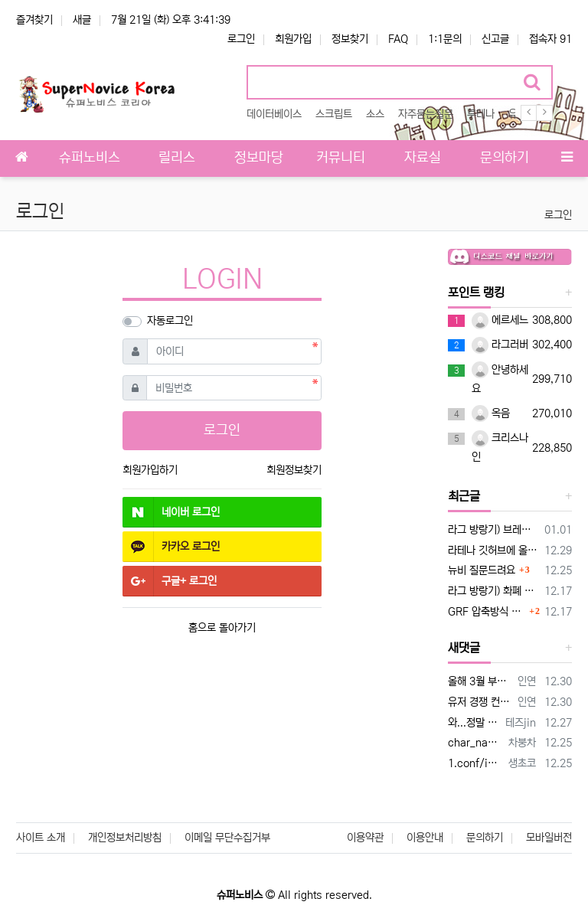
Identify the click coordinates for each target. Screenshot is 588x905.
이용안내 (425, 838)
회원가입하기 (150, 470)
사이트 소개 (41, 838)
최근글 (464, 496)
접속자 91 (550, 39)
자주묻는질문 (426, 114)
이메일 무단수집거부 (227, 838)
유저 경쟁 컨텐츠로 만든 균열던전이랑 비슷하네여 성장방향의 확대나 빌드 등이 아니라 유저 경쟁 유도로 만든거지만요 (480, 702)
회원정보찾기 (294, 470)
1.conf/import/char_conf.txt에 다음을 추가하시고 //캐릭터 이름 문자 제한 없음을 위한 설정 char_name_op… (475, 763)
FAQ (398, 39)
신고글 (495, 39)
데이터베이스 (274, 114)
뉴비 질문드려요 (482, 570)
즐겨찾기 (34, 20)
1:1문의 (445, 39)
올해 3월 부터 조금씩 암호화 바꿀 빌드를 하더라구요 (480, 681)
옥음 (491, 413)
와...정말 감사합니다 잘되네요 (474, 723)
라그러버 (500, 345)
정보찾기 (350, 39)
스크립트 (334, 114)
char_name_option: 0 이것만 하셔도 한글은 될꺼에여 (475, 743)
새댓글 (464, 648)
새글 (82, 20)
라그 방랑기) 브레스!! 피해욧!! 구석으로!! (493, 530)
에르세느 (500, 320)
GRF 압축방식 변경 (487, 612)
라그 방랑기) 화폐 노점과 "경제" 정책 (493, 591)
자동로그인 (170, 321)
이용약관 (365, 838)
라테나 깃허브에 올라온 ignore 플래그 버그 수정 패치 (493, 551)
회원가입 (293, 39)
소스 (375, 114)
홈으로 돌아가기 (222, 628)
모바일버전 (549, 838)
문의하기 (485, 838)
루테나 (481, 114)
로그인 (241, 39)
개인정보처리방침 (125, 838)
